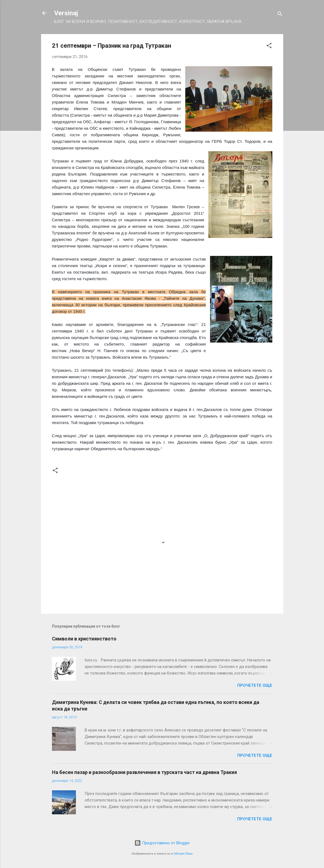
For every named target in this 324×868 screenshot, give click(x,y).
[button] (269, 46)
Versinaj (66, 13)
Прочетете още (255, 685)
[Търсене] (280, 15)
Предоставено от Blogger (162, 843)
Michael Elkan (183, 854)
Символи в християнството (84, 639)
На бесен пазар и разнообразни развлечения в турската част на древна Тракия (144, 772)
